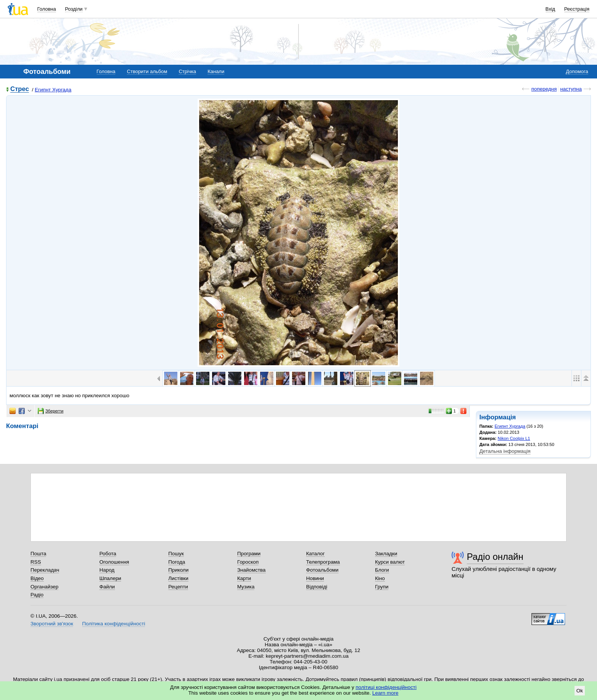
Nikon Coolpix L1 (514, 438)
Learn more (385, 693)
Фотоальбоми (322, 570)
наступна (571, 89)
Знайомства (251, 570)
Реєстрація (577, 9)
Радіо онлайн (495, 557)
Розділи (74, 9)
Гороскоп (248, 562)
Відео (37, 578)
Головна (47, 9)
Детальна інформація (505, 451)
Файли (107, 587)
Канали (216, 71)
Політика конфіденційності (114, 624)
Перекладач (45, 570)
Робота (108, 554)
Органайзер (44, 587)
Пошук (176, 554)
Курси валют (390, 562)
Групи (382, 587)
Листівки (178, 578)
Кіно (380, 578)
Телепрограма (323, 562)
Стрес (20, 89)
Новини (315, 578)
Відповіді (317, 587)
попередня (544, 89)
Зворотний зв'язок (52, 624)
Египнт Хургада (53, 90)
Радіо (37, 595)
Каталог (315, 554)
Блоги (382, 570)
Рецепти (178, 587)
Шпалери (110, 578)
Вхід (551, 9)
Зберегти (51, 411)
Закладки (386, 554)
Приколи (178, 570)
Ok (580, 691)
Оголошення (114, 562)
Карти (244, 578)
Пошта (38, 554)
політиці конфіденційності (386, 687)
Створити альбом (147, 71)
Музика (246, 587)
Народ (107, 570)
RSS (36, 562)
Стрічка (187, 71)
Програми (249, 554)
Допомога (577, 71)
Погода (177, 562)
